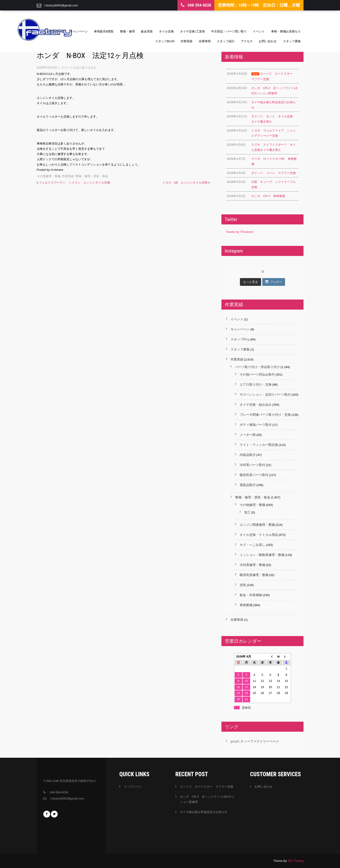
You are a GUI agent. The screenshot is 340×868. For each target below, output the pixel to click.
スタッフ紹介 (226, 41)
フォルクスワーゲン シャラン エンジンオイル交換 (75, 183)
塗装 (243, 585)
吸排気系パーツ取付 (254, 475)
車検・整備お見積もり (286, 31)
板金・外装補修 (251, 595)
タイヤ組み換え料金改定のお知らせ (204, 812)
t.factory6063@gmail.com (61, 5)
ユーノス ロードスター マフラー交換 (207, 787)
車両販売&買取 (104, 31)
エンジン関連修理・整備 (257, 525)
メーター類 (248, 435)
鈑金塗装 (147, 31)
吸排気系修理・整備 (254, 575)
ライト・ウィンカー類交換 (259, 445)
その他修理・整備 (49, 176)
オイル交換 (166, 31)
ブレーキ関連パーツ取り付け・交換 (265, 415)
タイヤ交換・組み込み (256, 405)
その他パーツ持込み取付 (257, 374)
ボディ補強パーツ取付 (256, 425)
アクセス (247, 41)
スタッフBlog (165, 41)
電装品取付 (248, 485)
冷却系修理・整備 (252, 565)
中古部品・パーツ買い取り (229, 31)
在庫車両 (205, 41)
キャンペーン (79, 31)
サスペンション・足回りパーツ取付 (265, 395)
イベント (259, 31)
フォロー (274, 282)
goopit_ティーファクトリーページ (255, 741)
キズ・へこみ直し (252, 545)
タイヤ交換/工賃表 (192, 31)
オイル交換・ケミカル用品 (259, 535)
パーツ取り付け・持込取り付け (257, 367)
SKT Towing (296, 861)
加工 (247, 512)
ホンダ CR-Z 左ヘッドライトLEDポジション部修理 (207, 799)
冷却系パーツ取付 (252, 465)
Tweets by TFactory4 (240, 232)
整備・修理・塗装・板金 (92, 176)
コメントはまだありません (79, 67)
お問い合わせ (268, 41)
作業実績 (187, 41)
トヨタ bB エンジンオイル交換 (185, 183)
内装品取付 (248, 455)
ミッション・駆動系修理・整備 (262, 555)
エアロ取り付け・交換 (256, 384)
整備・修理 (127, 31)
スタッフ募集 (292, 41)
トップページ (55, 31)
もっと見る (250, 282)
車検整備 (246, 605)
